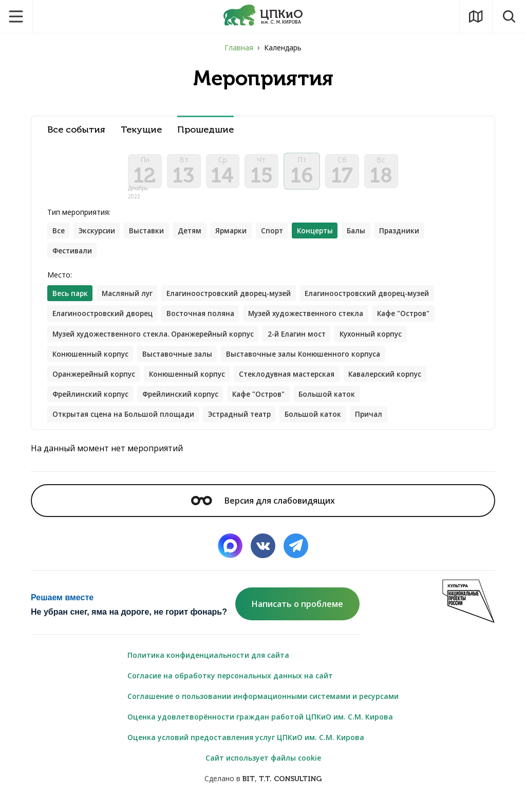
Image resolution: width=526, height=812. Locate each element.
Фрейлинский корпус (91, 401)
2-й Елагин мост (306, 339)
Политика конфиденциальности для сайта (208, 663)
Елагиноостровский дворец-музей (235, 298)
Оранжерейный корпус (95, 381)
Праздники (412, 235)
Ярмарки (238, 235)
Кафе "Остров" (416, 319)
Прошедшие (205, 130)
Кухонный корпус (383, 339)
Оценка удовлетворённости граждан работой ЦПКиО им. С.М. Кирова (260, 725)
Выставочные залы (181, 360)
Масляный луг (129, 298)
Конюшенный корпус (91, 360)
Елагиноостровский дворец (105, 319)
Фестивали (73, 255)
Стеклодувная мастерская (295, 381)
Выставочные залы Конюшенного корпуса (311, 360)
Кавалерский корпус (397, 381)
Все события (76, 130)
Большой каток (335, 401)
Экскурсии (98, 235)
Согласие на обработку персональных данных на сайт (230, 684)
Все (59, 235)
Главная (239, 48)
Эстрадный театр (247, 422)
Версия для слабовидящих (263, 508)
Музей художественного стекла (315, 319)
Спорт (280, 235)
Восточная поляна (206, 319)
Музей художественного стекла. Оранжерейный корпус (157, 339)
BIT (249, 787)
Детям (195, 235)
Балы (368, 235)
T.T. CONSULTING (290, 787)
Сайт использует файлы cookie (263, 766)
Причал (381, 422)
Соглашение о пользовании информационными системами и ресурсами (263, 704)
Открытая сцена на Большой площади (126, 422)
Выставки (150, 235)
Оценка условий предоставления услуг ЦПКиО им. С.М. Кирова (246, 745)
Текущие (141, 130)
